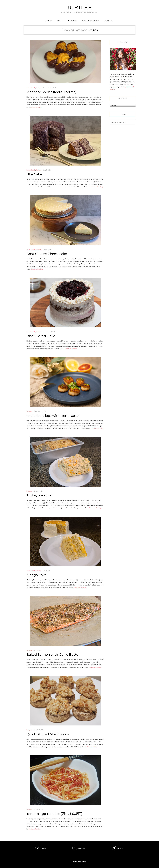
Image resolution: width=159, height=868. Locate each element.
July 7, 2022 (47, 170)
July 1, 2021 (47, 571)
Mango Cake (37, 575)
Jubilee (79, 8)
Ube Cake (34, 174)
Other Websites (91, 21)
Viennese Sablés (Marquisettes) (51, 92)
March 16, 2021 (38, 730)
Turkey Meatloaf (39, 495)
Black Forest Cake (41, 336)
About (49, 21)
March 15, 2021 (38, 810)
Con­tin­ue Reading (35, 107)
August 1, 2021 (38, 491)
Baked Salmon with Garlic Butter (53, 654)
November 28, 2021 (40, 411)
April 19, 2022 (48, 250)
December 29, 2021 (49, 332)
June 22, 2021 (38, 650)
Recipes (72, 21)
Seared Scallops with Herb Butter (53, 416)
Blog (60, 21)
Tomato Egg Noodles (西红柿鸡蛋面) (54, 814)
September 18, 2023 (50, 88)
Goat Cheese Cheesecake (47, 254)
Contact (109, 21)
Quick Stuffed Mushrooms (48, 734)
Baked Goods (31, 88)
